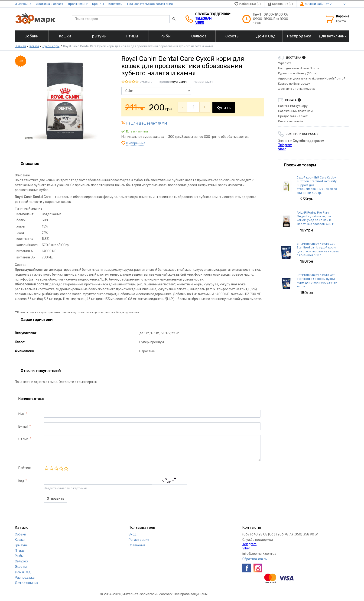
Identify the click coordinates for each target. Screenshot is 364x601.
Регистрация (139, 540)
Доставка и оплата (50, 4)
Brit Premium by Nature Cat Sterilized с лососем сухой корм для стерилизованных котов (317, 281)
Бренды (98, 4)
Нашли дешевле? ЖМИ (146, 123)
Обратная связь (255, 559)
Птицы (20, 551)
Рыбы (19, 556)
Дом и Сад (23, 572)
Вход (133, 534)
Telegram (203, 19)
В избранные (136, 143)
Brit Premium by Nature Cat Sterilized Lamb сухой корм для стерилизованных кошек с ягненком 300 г (318, 249)
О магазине (23, 4)
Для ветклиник (26, 583)
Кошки (34, 46)
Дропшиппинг (78, 4)
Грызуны (22, 545)
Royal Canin (179, 82)
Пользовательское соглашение (150, 4)
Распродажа (25, 578)
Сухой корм (51, 46)
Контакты (115, 4)
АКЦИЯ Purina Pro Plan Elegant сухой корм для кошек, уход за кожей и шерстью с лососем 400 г (315, 218)
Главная (20, 46)
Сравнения (137, 545)
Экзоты (21, 567)
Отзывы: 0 (146, 82)
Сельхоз (21, 561)
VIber (200, 23)
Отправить (55, 499)
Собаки (20, 534)
